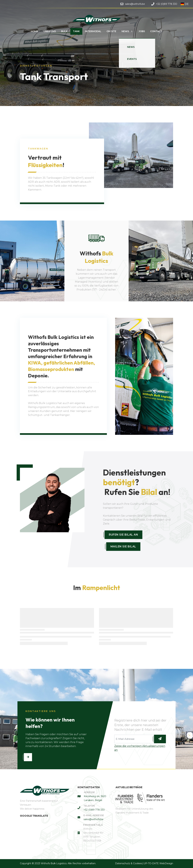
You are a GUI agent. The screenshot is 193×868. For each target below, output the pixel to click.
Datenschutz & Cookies (129, 863)
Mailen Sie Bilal (123, 546)
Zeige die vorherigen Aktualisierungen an (140, 748)
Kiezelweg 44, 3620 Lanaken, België (95, 798)
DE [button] (185, 4)
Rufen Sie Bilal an (123, 535)
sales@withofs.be (93, 819)
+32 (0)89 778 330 (94, 810)
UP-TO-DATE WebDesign (158, 863)
